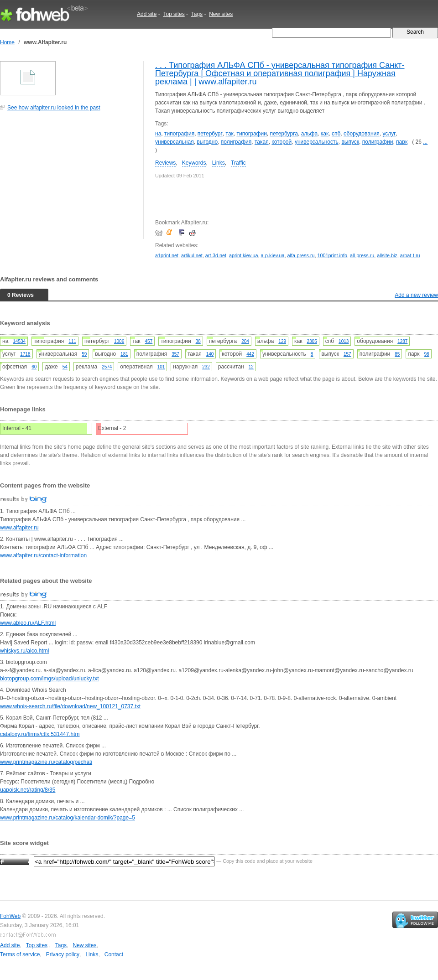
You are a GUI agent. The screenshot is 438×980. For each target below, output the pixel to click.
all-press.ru (362, 255)
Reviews (165, 163)
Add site (147, 14)
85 (397, 354)
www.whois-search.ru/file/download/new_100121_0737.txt (70, 706)
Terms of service (20, 954)
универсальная (175, 142)
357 (175, 354)
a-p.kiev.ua (272, 255)
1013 (344, 341)
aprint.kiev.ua (243, 255)
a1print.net (167, 255)
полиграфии (378, 142)
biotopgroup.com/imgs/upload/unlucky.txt (50, 679)
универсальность (317, 142)
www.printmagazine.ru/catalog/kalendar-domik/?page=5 (68, 818)
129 (282, 341)
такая (262, 142)
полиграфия (236, 142)
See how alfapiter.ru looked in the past (54, 108)
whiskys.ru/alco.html (24, 651)
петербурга (284, 134)
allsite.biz (387, 255)
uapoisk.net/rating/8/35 (28, 790)
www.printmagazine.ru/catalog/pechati (46, 762)
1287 (402, 341)
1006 (119, 341)
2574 (107, 367)
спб (336, 134)
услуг (389, 134)
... (425, 142)
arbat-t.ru (410, 255)
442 (250, 354)
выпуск (350, 142)
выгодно (207, 142)
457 (149, 341)
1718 (25, 354)
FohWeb (10, 916)
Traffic (238, 163)
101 (161, 367)
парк (402, 142)
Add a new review (416, 295)
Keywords (194, 163)
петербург (210, 134)
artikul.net (192, 255)
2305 (312, 341)
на (158, 134)
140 (210, 354)
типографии (251, 134)
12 (251, 367)
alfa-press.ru (301, 255)
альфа (309, 134)
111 (72, 341)
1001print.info (332, 255)
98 (427, 354)
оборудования (362, 134)
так (230, 134)
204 (245, 341)
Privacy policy (63, 954)
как (325, 134)
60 (34, 367)
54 (65, 367)
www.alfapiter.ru (19, 528)
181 (124, 354)
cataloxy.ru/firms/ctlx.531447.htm (40, 734)
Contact (114, 954)
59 (84, 354)
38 (198, 341)
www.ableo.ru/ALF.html (28, 623)
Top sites (174, 14)
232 (206, 367)
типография (179, 134)
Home (7, 42)
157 (347, 354)
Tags (197, 14)
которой (282, 142)
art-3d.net (216, 255)
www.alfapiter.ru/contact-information (43, 555)
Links (219, 163)
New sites (221, 14)
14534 (19, 341)
